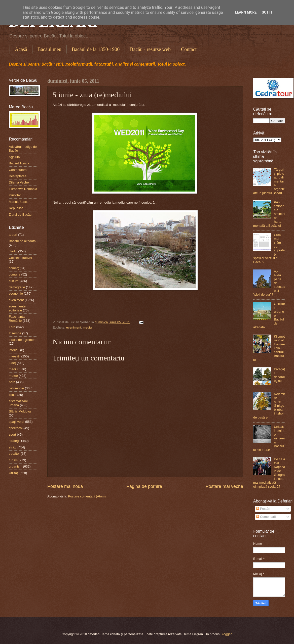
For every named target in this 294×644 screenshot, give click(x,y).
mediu (87, 327)
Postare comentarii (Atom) (87, 496)
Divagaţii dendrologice (279, 375)
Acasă (21, 49)
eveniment (74, 327)
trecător (14, 454)
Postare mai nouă (65, 486)
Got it (267, 12)
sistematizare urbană (18, 403)
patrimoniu (16, 388)
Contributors (18, 170)
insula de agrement (23, 340)
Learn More (246, 12)
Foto (12, 327)
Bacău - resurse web (150, 49)
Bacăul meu (49, 49)
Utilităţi (14, 473)
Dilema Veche (19, 182)
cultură (14, 281)
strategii (14, 441)
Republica (16, 208)
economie (16, 293)
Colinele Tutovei (20, 258)
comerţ (14, 268)
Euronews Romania (23, 189)
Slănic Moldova (20, 411)
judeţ (12, 363)
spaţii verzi (16, 422)
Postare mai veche (224, 486)
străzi (13, 447)
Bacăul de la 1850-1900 (96, 49)
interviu (14, 350)
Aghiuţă (14, 157)
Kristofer (15, 195)
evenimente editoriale (17, 308)
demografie (17, 287)
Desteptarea (18, 176)
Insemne (15, 333)
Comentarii (266, 517)
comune (15, 274)
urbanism (15, 466)
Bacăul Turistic (19, 163)
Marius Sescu (19, 202)
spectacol (16, 428)
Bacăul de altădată (22, 241)
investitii (15, 356)
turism (13, 460)
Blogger (226, 634)
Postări (263, 509)
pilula (13, 395)
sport (12, 434)
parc (12, 382)
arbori (13, 235)
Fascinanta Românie (17, 318)
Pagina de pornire (144, 486)
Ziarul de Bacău (20, 215)
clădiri (13, 251)
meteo (13, 376)
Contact (189, 49)
